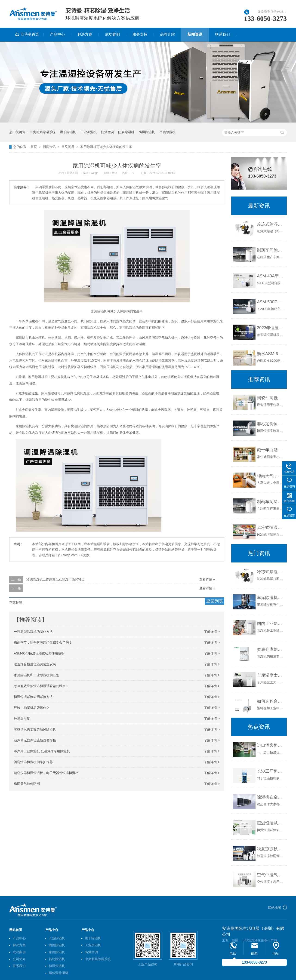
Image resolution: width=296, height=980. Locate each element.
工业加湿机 (89, 132)
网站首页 (16, 930)
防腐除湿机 (126, 132)
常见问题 (68, 147)
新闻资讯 (195, 34)
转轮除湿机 (57, 959)
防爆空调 (108, 132)
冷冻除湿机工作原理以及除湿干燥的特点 (55, 579)
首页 (34, 147)
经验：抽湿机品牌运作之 (32, 708)
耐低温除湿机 (59, 973)
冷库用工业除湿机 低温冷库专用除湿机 (42, 751)
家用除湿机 (57, 952)
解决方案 (85, 34)
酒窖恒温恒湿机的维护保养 (33, 762)
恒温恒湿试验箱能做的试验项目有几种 (271, 823)
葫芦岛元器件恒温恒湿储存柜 (35, 740)
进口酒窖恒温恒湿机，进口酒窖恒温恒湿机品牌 (271, 745)
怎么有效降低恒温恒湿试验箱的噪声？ (41, 686)
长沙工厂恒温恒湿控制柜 (271, 771)
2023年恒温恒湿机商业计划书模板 (271, 328)
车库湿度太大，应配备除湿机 (271, 675)
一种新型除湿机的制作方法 (33, 632)
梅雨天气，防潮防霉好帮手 (271, 476)
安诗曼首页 (30, 34)
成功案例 (112, 34)
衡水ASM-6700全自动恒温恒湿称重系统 (271, 354)
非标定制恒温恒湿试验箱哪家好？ (271, 424)
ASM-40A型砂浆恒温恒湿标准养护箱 (271, 276)
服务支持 (140, 34)
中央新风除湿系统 (43, 132)
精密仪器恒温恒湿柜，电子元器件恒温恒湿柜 (46, 773)
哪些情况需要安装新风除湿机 (35, 729)
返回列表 (215, 601)
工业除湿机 (57, 938)
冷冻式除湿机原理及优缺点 (271, 224)
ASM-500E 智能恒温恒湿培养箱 (271, 302)
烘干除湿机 (68, 132)
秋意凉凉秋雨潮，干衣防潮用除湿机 (271, 849)
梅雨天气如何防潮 (27, 784)
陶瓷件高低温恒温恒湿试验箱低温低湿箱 (271, 398)
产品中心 (57, 34)
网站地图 (274, 908)
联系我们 (222, 34)
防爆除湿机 (147, 132)
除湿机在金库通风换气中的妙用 (271, 797)
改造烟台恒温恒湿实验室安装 (35, 664)
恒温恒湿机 (57, 966)
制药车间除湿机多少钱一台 (271, 250)
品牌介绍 (167, 34)
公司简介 (19, 959)
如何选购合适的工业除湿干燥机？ (271, 701)
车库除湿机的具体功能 (271, 598)
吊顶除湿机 (167, 132)
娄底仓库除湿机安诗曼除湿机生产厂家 (271, 649)
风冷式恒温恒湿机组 (271, 528)
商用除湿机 (57, 945)
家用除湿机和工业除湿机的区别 (37, 675)
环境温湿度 (22, 719)
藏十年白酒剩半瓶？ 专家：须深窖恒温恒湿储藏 (271, 450)
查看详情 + (207, 579)
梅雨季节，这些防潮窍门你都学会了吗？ (43, 642)
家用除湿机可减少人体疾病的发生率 (106, 147)
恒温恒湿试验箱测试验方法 (33, 697)
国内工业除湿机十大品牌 (271, 624)
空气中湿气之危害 (271, 875)
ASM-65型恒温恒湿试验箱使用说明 (39, 653)
